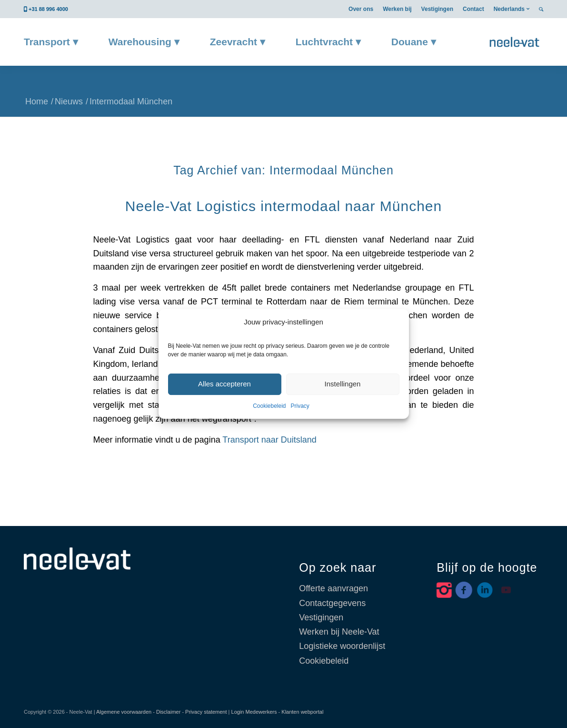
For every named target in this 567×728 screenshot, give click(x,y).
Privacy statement (206, 712)
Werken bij (397, 9)
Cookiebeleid (269, 406)
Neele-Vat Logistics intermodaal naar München (283, 206)
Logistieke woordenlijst (342, 646)
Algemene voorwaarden (124, 712)
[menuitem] (361, 9)
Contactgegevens (332, 603)
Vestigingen (437, 9)
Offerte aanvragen (333, 588)
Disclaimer (168, 712)
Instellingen (343, 384)
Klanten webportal (302, 712)
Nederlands (509, 9)
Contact (473, 9)
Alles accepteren (224, 384)
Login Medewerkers (254, 712)
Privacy (300, 406)
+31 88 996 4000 (48, 9)
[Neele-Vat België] (514, 42)
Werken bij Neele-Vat (339, 632)
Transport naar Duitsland (269, 440)
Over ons (361, 9)
